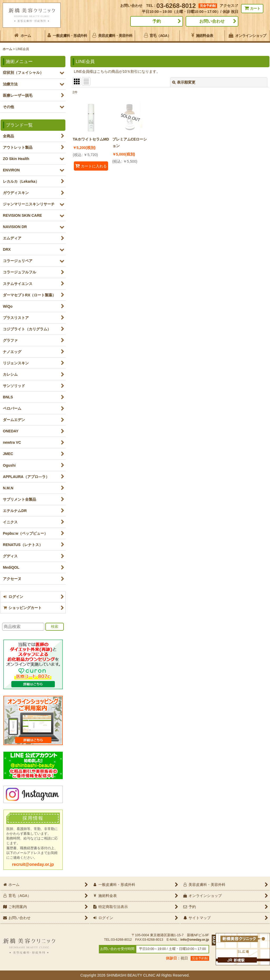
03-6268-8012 (176, 6)
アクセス (229, 6)
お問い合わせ (212, 21)
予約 (157, 21)
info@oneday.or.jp (195, 940)
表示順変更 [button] (184, 82)
